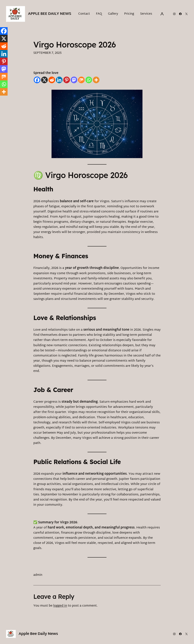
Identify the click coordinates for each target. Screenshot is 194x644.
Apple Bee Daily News (50, 14)
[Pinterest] (67, 80)
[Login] (162, 14)
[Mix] (81, 80)
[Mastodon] (74, 80)
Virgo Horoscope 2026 (75, 45)
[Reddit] (52, 80)
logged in (60, 606)
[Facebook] (37, 80)
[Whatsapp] (89, 80)
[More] (96, 80)
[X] (44, 80)
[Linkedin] (59, 80)
